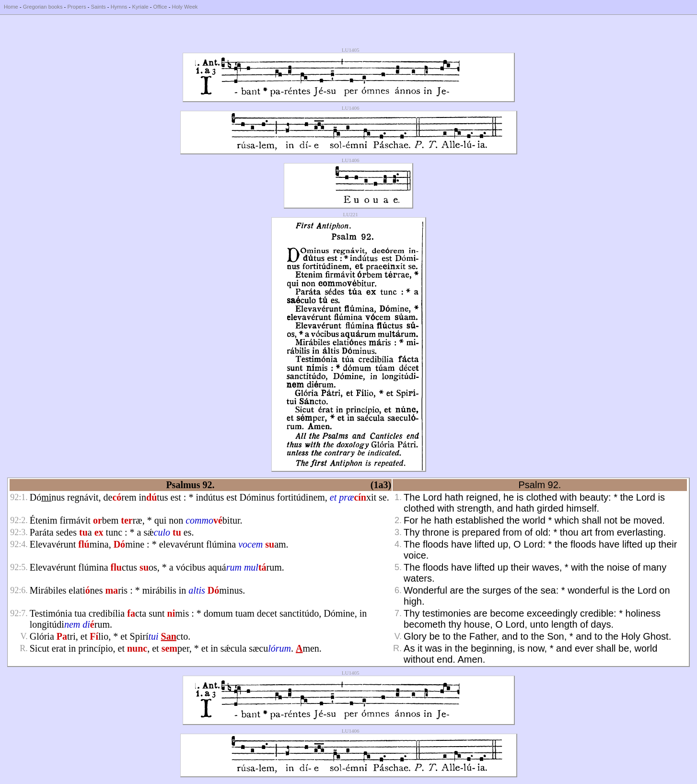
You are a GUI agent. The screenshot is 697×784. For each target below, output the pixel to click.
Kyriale (140, 7)
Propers (76, 7)
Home (11, 7)
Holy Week (185, 7)
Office (160, 7)
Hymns (119, 7)
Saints (99, 7)
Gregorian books (43, 7)
